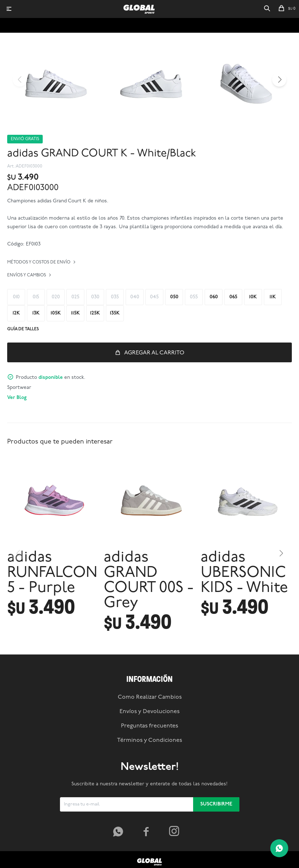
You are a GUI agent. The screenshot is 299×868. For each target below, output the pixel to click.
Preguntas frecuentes (149, 726)
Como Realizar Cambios (150, 697)
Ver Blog (17, 398)
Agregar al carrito (154, 353)
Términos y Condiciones (149, 740)
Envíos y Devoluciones (149, 712)
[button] (267, 9)
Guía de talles (23, 329)
